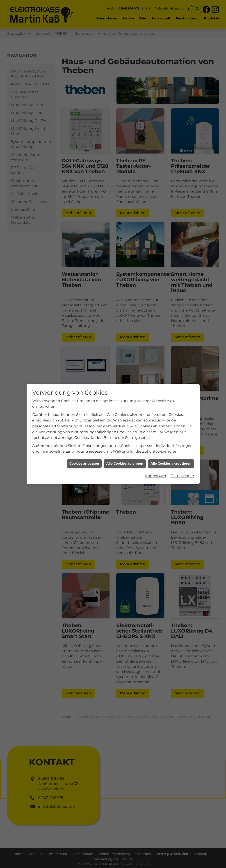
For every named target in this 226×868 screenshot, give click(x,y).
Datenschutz (182, 476)
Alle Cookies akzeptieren (171, 463)
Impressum (156, 476)
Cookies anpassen (84, 463)
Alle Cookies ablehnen (125, 463)
